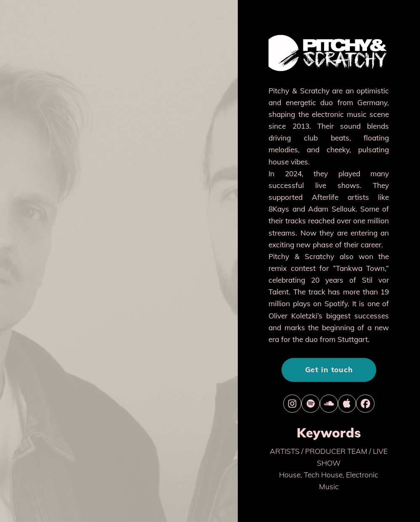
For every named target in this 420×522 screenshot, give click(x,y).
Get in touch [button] (329, 370)
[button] (292, 404)
